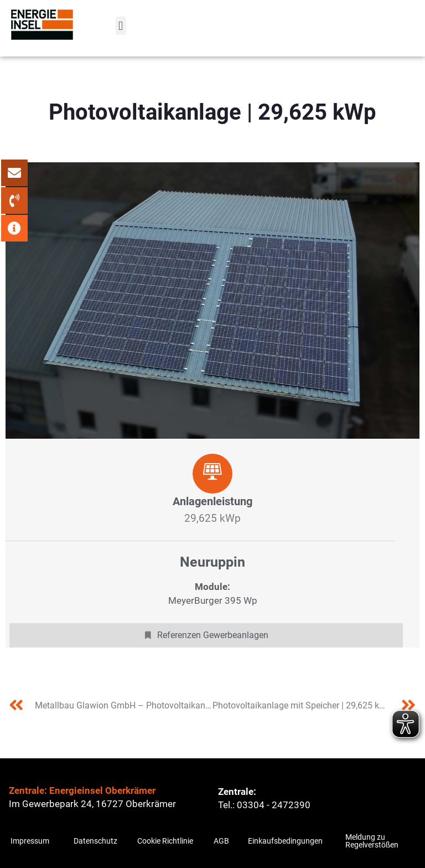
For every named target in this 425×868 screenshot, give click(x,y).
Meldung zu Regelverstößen (372, 841)
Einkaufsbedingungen (285, 841)
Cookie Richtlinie (165, 841)
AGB (221, 841)
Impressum (30, 841)
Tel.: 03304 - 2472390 (264, 805)
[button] (121, 26)
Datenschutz (95, 841)
